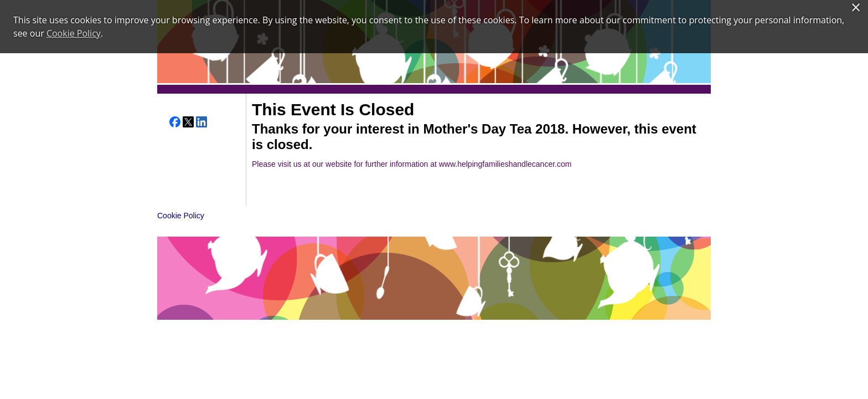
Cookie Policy (181, 216)
